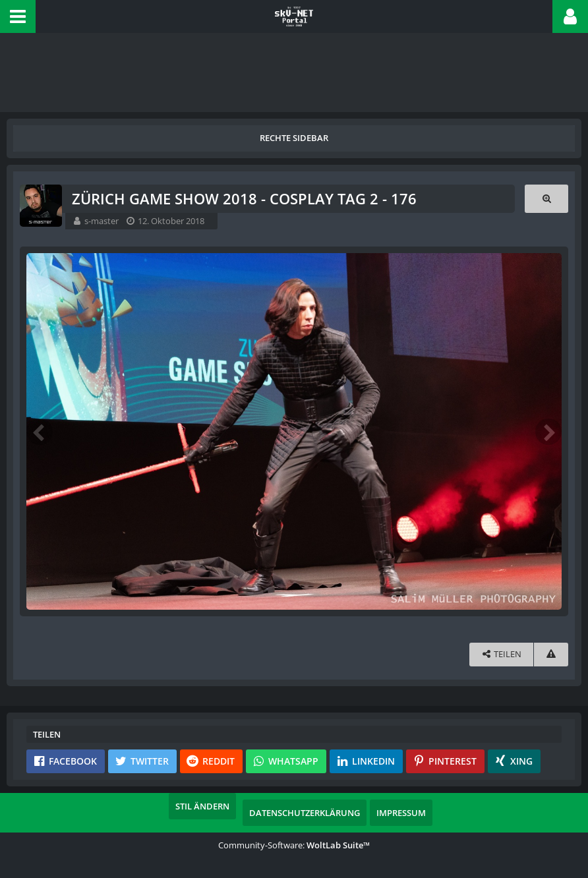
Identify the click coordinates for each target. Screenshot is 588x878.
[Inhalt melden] (551, 654)
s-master (102, 221)
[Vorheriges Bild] (40, 432)
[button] (18, 16)
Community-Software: (294, 845)
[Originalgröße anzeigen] (546, 199)
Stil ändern (202, 806)
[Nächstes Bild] (548, 432)
